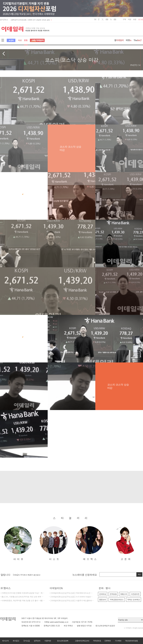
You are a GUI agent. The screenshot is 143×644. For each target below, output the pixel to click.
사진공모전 (135, 594)
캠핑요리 (103, 600)
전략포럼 (113, 594)
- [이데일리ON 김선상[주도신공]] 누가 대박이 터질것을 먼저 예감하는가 (71, 597)
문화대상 (103, 594)
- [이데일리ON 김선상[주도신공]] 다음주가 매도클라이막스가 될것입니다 (71, 601)
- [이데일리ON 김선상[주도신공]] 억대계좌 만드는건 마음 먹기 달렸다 (71, 593)
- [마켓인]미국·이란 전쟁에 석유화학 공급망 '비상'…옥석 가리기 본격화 (23, 593)
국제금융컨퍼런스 (117, 600)
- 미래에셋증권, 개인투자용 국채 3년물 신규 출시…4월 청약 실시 (23, 601)
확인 (139, 574)
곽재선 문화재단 (134, 600)
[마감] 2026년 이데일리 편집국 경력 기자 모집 (31, 574)
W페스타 (124, 594)
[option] (18, 543)
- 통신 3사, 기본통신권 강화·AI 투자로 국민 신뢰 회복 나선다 (23, 597)
